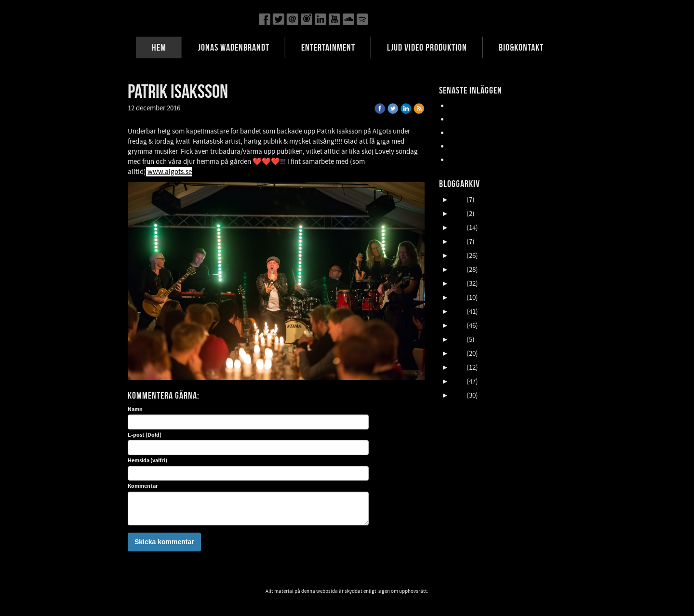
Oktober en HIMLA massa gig (491, 133)
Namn (135, 410)
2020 (458, 270)
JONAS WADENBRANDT (234, 47)
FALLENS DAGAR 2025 (480, 160)
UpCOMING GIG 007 (478, 119)
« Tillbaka (201, 108)
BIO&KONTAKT (521, 47)
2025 (458, 200)
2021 (458, 256)
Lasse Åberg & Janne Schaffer (493, 106)
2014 (458, 354)
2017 (458, 312)
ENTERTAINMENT (328, 47)
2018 (458, 298)
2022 (458, 242)
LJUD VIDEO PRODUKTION (427, 47)
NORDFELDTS (469, 146)
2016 (458, 326)
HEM (159, 47)
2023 (458, 228)
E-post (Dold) (145, 435)
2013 (458, 368)
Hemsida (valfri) (147, 461)
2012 (458, 382)
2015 (458, 340)
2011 (458, 395)
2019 (458, 284)
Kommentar (143, 486)
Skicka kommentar (164, 542)
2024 (458, 214)
